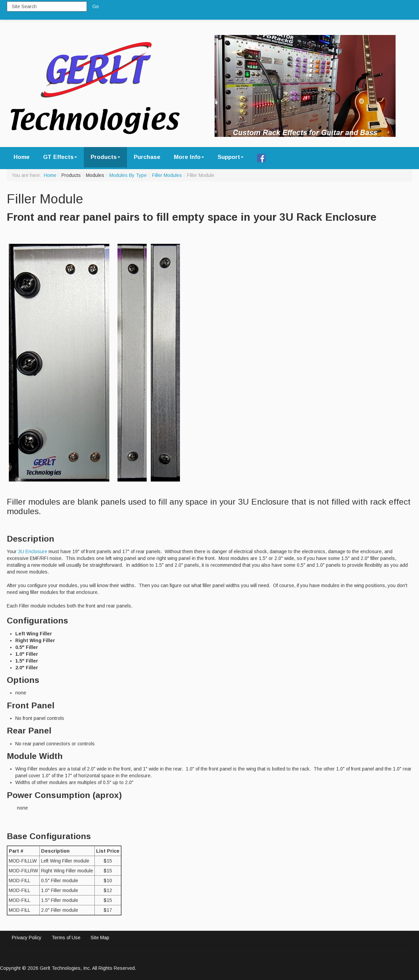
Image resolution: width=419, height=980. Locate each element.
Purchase (147, 157)
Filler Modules (167, 175)
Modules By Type (128, 175)
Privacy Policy (27, 938)
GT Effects (60, 157)
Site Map (100, 938)
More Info (189, 157)
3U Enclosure (33, 551)
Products (105, 157)
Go (96, 6)
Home (22, 157)
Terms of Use (66, 938)
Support (231, 157)
